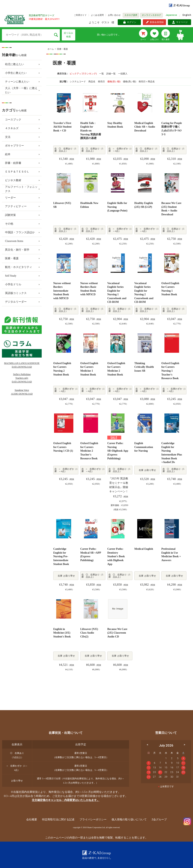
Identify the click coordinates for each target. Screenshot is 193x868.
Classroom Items (14, 241)
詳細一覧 (111, 74)
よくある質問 (97, 15)
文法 (8, 137)
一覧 (102, 74)
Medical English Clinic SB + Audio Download (145, 127)
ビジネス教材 (13, 180)
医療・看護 (62, 49)
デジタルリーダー (16, 302)
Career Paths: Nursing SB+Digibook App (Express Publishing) (118, 451)
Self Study (11, 276)
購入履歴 (166, 39)
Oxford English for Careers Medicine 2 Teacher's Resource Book (89, 451)
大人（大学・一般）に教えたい (21, 90)
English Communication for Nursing (144, 447)
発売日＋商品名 (147, 82)
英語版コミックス (16, 293)
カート (143, 39)
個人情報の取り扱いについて (129, 820)
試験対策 (10, 215)
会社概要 (32, 820)
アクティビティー (16, 206)
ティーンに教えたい (17, 82)
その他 (9, 224)
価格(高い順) (130, 82)
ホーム (51, 49)
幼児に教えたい (14, 64)
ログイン (132, 22)
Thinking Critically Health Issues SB (144, 367)
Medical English (144, 549)
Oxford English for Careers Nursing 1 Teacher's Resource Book (170, 371)
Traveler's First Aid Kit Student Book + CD (62, 127)
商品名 (92, 82)
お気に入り (154, 39)
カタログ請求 (131, 15)
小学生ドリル (13, 284)
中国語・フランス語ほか (20, 232)
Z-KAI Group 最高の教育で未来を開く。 (96, 855)
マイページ (182, 22)
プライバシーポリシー (93, 820)
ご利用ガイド (80, 15)
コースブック (13, 120)
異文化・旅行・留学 (17, 250)
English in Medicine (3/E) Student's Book (62, 633)
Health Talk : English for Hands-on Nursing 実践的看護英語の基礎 (91, 131)
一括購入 (123, 74)
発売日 (102, 82)
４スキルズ (12, 128)
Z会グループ (159, 820)
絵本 (8, 154)
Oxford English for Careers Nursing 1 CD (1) (63, 447)
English (187, 15)
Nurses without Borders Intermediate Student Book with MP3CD (62, 291)
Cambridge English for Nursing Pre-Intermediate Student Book (61, 556)
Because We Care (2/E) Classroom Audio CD (117, 633)
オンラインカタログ (151, 15)
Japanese (171, 15)
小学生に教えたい (16, 73)
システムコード (78, 82)
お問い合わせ (114, 15)
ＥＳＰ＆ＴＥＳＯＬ (17, 172)
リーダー (10, 198)
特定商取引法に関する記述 (58, 820)
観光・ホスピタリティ (19, 267)
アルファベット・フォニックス (21, 189)
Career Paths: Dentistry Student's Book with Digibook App (116, 556)
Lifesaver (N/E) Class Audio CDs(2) (89, 633)
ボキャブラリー (14, 146)
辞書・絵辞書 (13, 163)
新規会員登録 (157, 22)
